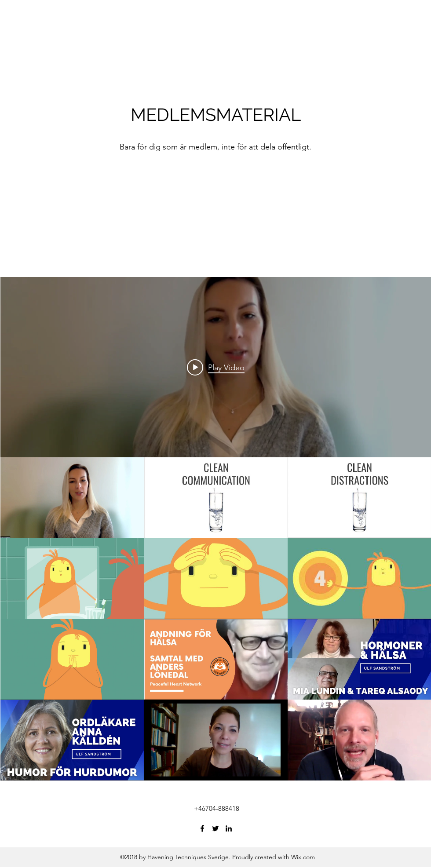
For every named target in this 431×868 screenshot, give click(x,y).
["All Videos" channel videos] (216, 619)
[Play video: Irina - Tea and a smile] (216, 367)
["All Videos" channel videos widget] (216, 529)
